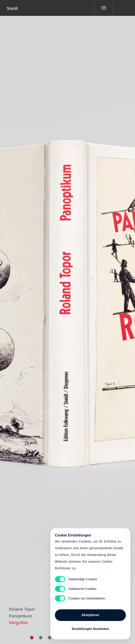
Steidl (12, 8)
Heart (51, 319)
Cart (68, 319)
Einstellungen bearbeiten (90, 629)
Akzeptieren (90, 615)
